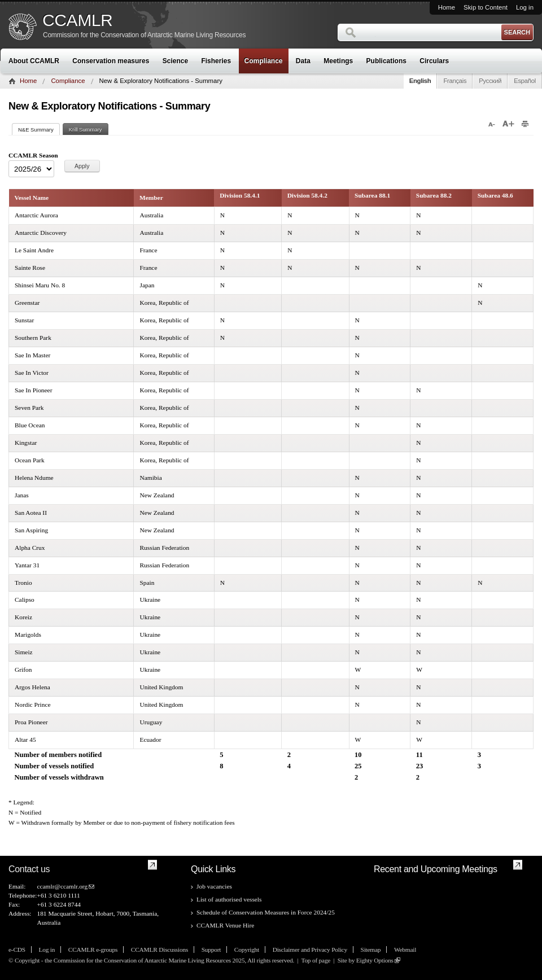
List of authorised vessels (229, 899)
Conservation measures (111, 61)
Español (525, 81)
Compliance (264, 61)
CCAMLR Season (33, 155)
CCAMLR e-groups (93, 950)
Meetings (338, 61)
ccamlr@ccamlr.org (62, 886)
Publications (386, 61)
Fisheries (216, 61)
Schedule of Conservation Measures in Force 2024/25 (266, 912)
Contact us (29, 869)
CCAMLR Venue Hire (225, 925)
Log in (525, 7)
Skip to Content (486, 7)
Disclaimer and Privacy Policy (310, 950)
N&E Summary (39, 130)
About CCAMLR (34, 61)
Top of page (316, 960)
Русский (490, 81)
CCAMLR (77, 20)
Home (447, 7)
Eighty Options (375, 960)
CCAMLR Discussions (159, 950)
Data (303, 61)
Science (175, 61)
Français (455, 81)
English (420, 81)
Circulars (434, 61)
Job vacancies (214, 886)
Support (211, 950)
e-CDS (17, 950)
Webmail (405, 950)
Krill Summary (86, 130)
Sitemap (371, 950)
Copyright (247, 950)
